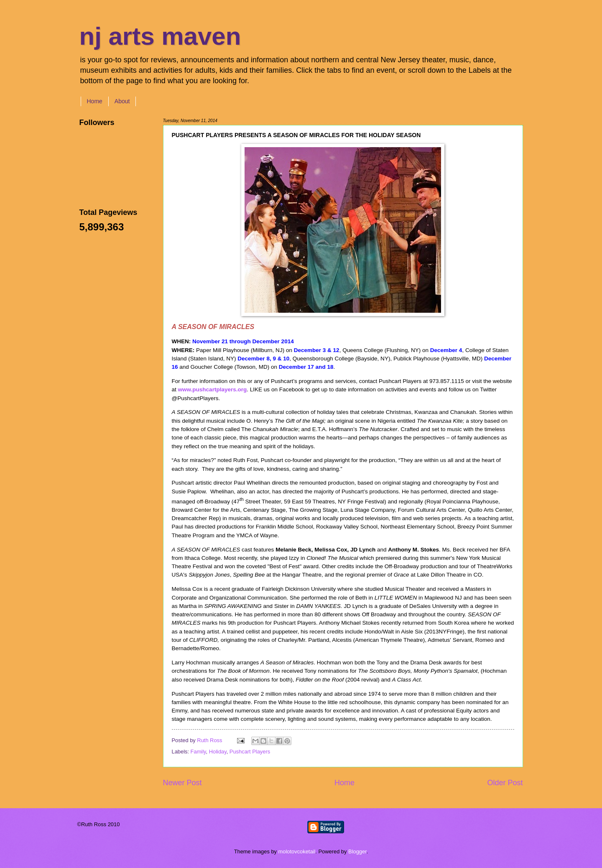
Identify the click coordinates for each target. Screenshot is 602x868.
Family (198, 752)
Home (95, 101)
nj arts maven (160, 36)
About (122, 101)
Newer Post (182, 783)
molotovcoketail (297, 851)
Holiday (218, 752)
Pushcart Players (250, 752)
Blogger (357, 851)
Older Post (505, 783)
